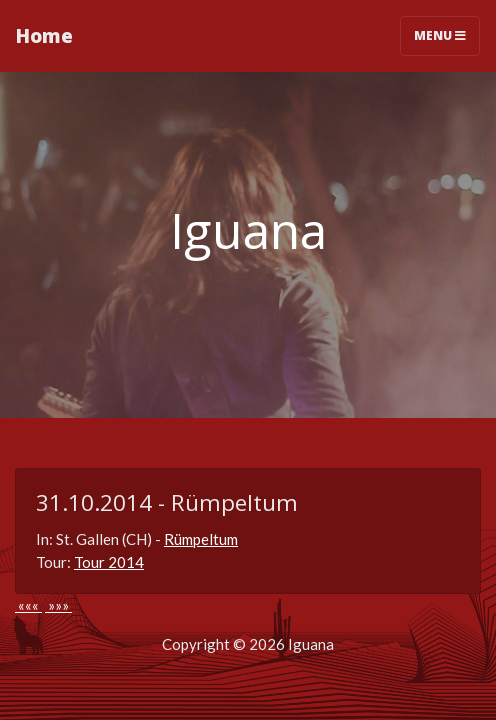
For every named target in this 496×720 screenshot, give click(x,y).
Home (44, 35)
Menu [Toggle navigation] (440, 35)
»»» (58, 605)
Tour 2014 (109, 562)
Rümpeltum (201, 539)
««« (28, 605)
